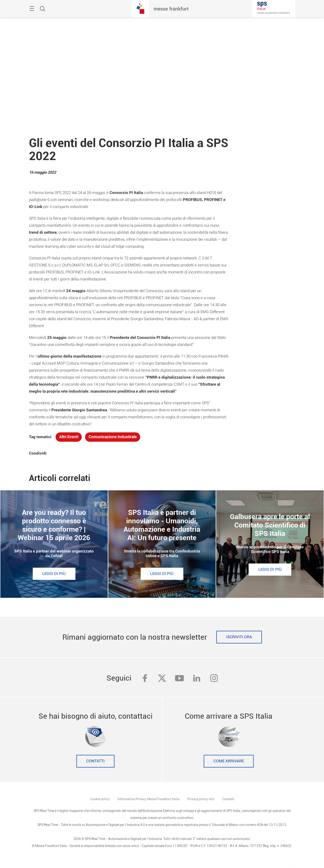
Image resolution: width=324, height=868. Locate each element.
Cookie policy (100, 799)
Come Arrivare (229, 761)
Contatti (95, 761)
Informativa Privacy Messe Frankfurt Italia (148, 799)
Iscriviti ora (239, 637)
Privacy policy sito (201, 799)
